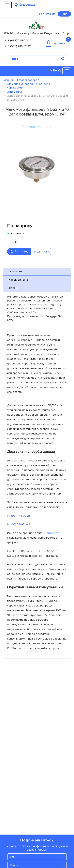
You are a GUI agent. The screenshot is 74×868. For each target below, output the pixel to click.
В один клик (42, 252)
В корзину (19, 251)
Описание (15, 271)
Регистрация (47, 14)
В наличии (17, 233)
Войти (64, 14)
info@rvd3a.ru (52, 533)
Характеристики (19, 280)
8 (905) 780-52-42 (19, 46)
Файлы (13, 288)
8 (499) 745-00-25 (20, 40)
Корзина (58, 42)
